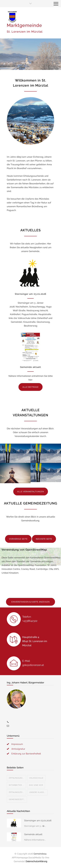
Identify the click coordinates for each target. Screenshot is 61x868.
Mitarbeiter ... (16, 785)
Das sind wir (36, 785)
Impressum (17, 744)
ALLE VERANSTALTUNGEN (31, 492)
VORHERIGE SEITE (18, 539)
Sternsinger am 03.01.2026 (30, 294)
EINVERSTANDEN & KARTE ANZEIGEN (30, 602)
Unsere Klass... (37, 792)
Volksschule (36, 778)
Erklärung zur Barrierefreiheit (26, 754)
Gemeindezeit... (17, 799)
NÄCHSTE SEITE (44, 539)
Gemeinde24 (40, 854)
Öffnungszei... (16, 778)
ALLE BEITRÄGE (30, 387)
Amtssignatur (18, 749)
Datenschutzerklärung (36, 861)
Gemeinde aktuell (30, 367)
